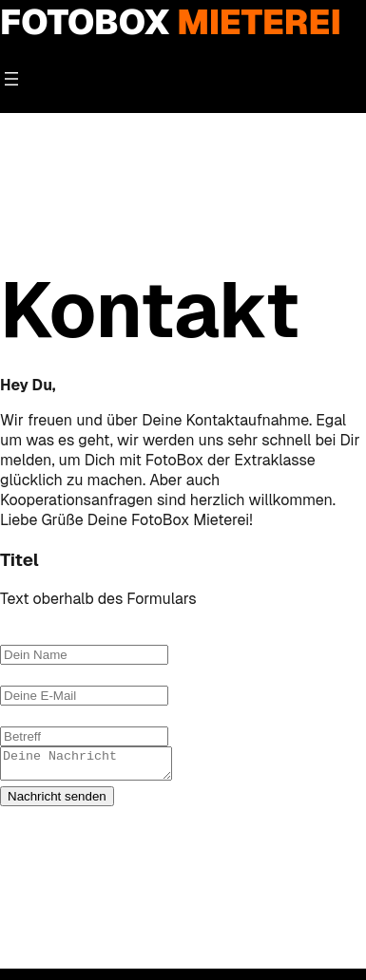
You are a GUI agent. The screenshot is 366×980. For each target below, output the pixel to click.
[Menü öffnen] (11, 79)
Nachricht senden (57, 802)
